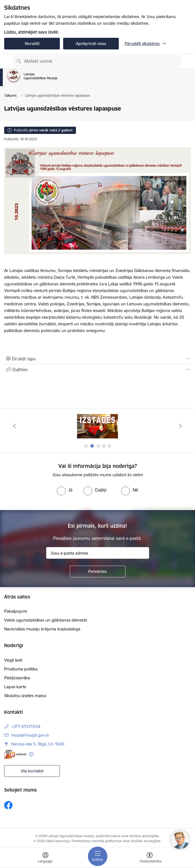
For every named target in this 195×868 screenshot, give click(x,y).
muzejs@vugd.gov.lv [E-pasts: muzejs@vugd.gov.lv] (30, 735)
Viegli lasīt (13, 660)
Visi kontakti (32, 771)
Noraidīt (32, 43)
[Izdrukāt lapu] (97, 359)
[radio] (65, 490)
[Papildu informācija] (31, 754)
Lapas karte (15, 687)
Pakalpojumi (16, 611)
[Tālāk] (180, 426)
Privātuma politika (21, 669)
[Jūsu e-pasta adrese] (98, 553)
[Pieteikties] (98, 572)
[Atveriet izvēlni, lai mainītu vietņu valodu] (45, 858)
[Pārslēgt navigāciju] (98, 856)
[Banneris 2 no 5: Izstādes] (98, 426)
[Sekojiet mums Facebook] (8, 805)
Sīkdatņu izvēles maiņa (25, 696)
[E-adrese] (15, 754)
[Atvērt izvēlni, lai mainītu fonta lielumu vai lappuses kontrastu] (150, 858)
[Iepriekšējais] (15, 426)
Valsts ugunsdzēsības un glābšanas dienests (46, 620)
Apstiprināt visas (91, 43)
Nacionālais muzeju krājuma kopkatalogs (42, 629)
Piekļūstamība (17, 678)
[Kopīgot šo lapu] (97, 370)
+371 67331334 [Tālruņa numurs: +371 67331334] (26, 726)
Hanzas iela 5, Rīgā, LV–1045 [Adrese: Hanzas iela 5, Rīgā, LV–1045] (38, 744)
